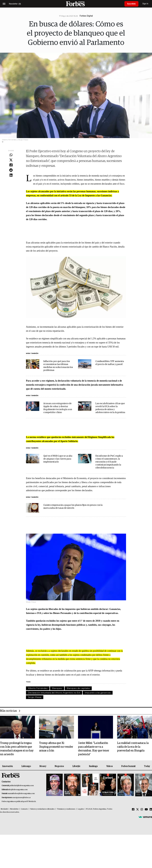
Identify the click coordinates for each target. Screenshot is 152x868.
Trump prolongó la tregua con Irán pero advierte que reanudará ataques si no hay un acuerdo (17, 749)
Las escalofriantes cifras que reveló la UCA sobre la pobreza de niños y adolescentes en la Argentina (110, 408)
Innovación (7, 766)
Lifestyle (76, 766)
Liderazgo (26, 766)
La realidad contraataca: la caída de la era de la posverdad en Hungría (133, 747)
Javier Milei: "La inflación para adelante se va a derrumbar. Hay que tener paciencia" (94, 749)
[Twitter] (137, 810)
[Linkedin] (151, 810)
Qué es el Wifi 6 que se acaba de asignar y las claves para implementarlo (58, 459)
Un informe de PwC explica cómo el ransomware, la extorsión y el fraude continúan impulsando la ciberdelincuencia (109, 462)
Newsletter (14, 809)
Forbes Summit (128, 766)
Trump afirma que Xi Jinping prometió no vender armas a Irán (56, 747)
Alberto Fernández (38, 688)
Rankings (93, 766)
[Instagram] (142, 810)
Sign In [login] (145, 4)
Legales (81, 809)
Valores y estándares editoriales (42, 809)
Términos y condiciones (66, 809)
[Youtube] (146, 810)
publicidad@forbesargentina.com (22, 786)
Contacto (24, 809)
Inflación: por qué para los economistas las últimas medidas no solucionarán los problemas (58, 366)
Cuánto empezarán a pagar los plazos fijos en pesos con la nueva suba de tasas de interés (73, 507)
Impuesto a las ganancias (98, 693)
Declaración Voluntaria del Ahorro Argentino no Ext (54, 693)
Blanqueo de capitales (78, 688)
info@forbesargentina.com (18, 790)
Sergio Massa (35, 697)
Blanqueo (57, 688)
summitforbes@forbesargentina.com (21, 794)
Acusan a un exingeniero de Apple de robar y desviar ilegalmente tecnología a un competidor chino (58, 408)
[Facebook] (133, 810)
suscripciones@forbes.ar (21, 798)
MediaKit (4, 809)
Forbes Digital (86, 16)
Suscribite (131, 4)
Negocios (59, 766)
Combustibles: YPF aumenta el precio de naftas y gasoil (110, 363)
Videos (109, 766)
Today (147, 766)
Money (43, 766)
